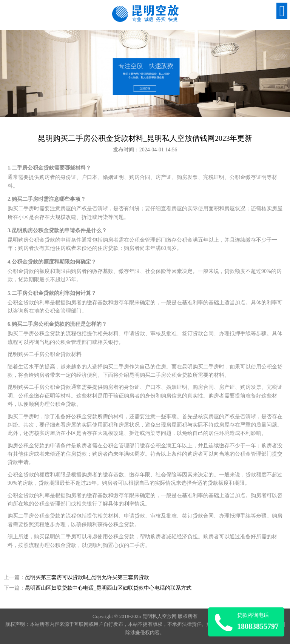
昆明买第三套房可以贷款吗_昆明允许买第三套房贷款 (87, 577)
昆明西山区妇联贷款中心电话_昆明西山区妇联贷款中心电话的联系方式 (108, 588)
